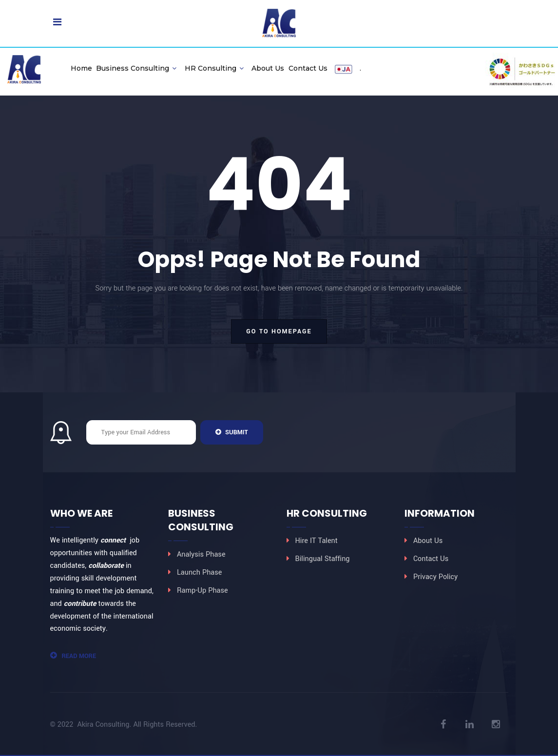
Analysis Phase (201, 554)
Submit (232, 432)
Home (81, 68)
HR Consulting (214, 68)
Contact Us (308, 68)
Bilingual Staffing (323, 559)
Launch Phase (199, 572)
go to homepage (279, 331)
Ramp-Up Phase (202, 591)
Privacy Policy (435, 577)
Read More (73, 656)
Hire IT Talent (317, 541)
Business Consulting (136, 68)
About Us (268, 68)
